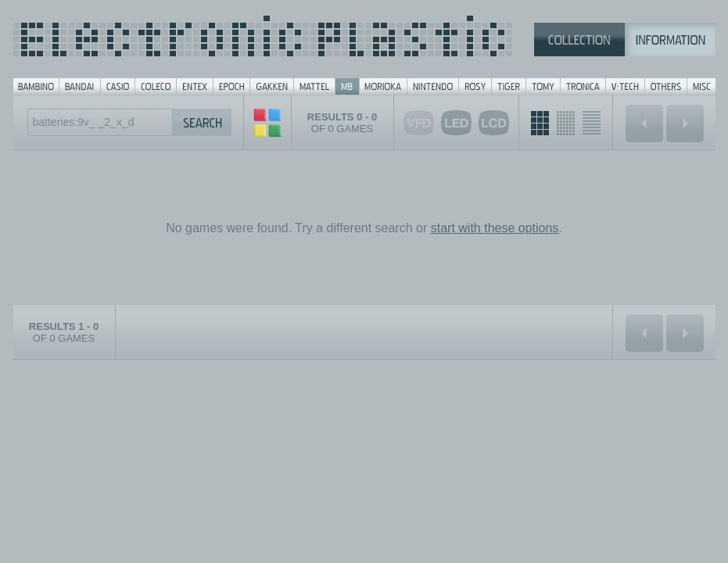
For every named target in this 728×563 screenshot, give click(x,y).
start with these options (495, 228)
